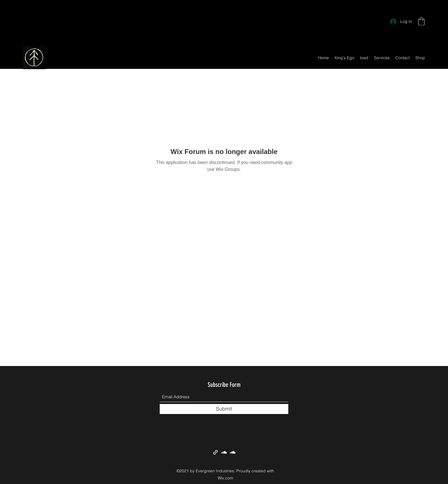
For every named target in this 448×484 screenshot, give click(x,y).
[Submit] (224, 409)
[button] (421, 21)
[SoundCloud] (224, 452)
